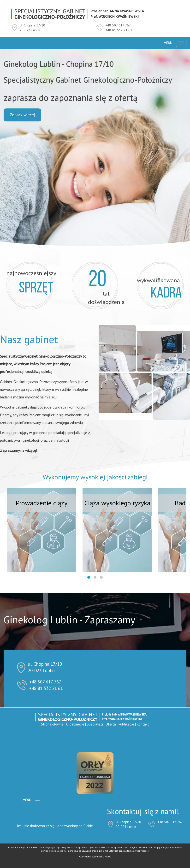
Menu (168, 43)
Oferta (111, 724)
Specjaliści (95, 724)
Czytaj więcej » (141, 851)
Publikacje (126, 724)
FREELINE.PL (104, 857)
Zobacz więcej (22, 115)
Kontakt (143, 724)
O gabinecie (75, 724)
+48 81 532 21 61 (119, 30)
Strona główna (52, 724)
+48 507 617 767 (118, 25)
